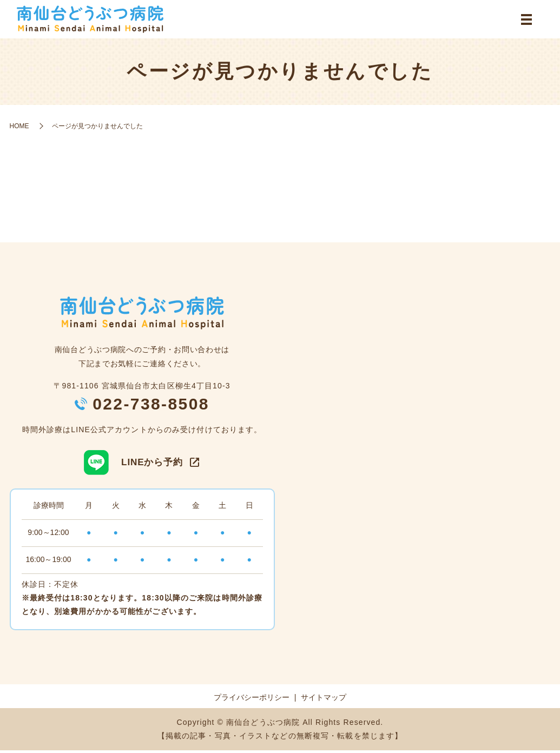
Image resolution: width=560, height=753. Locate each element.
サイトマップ (324, 701)
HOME (19, 129)
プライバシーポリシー (252, 701)
